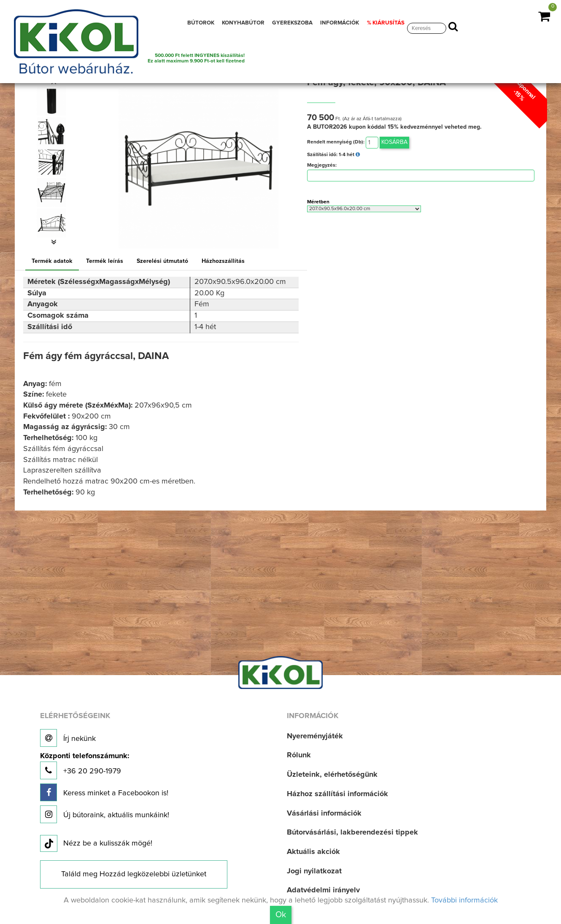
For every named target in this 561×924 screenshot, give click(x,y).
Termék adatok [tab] (52, 261)
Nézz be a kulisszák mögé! (96, 844)
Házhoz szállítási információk (337, 794)
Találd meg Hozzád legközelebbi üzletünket (134, 874)
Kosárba (394, 142)
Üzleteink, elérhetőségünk (332, 775)
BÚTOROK (201, 23)
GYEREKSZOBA (292, 23)
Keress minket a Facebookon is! (104, 792)
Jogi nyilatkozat (314, 871)
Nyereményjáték (315, 736)
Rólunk (299, 755)
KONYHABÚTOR (243, 23)
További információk (464, 900)
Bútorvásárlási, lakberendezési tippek (352, 832)
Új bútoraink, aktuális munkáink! (105, 814)
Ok (281, 915)
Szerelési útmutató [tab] (162, 261)
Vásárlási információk (324, 813)
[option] (54, 101)
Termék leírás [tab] (105, 261)
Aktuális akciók (313, 852)
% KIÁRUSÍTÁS (386, 23)
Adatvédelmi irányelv (323, 890)
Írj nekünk (68, 738)
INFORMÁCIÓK (340, 23)
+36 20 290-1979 (85, 766)
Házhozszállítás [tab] (223, 261)
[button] (54, 242)
